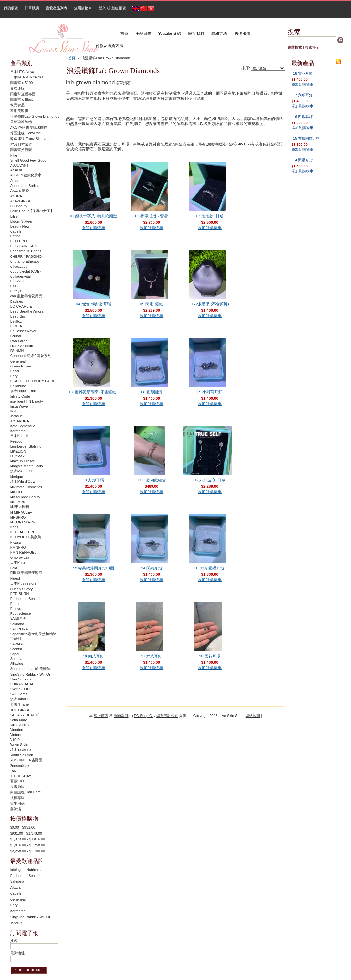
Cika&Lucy (19, 266)
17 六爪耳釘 (152, 656)
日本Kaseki (19, 436)
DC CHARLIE (21, 306)
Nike (14, 155)
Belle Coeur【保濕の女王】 (32, 211)
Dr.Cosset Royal (23, 331)
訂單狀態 (32, 8)
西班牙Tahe (20, 704)
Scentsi (16, 649)
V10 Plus (17, 740)
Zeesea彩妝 (20, 766)
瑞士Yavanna (21, 749)
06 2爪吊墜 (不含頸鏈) (210, 304)
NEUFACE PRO (23, 532)
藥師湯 (16, 809)
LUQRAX (18, 456)
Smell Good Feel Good (28, 160)
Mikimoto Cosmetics (26, 487)
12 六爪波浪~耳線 (210, 480)
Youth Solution (22, 755)
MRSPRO (18, 517)
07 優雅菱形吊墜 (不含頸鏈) (94, 392)
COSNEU (18, 281)
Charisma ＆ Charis (26, 251)
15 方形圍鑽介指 (210, 568)
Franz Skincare (22, 346)
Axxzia (15, 887)
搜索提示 (312, 47)
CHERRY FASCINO (26, 256)
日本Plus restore (23, 583)
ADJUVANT (20, 165)
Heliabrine (18, 386)
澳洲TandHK (20, 699)
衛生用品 (17, 803)
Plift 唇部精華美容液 (26, 573)
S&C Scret (19, 694)
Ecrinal (16, 336)
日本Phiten (19, 562)
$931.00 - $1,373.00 (26, 833)
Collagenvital (20, 276)
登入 (102, 8)
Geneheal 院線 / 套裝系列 (31, 356)
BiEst (14, 216)
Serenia (16, 659)
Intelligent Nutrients (25, 870)
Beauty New (20, 226)
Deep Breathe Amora (27, 311)
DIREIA (16, 326)
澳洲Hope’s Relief (24, 391)
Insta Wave (19, 406)
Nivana (16, 543)
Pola (14, 568)
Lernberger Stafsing (26, 446)
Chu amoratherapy (25, 261)
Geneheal (18, 361)
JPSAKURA (20, 421)
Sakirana (17, 624)
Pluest (15, 578)
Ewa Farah (19, 341)
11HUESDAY (21, 776)
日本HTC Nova (22, 72)
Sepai (15, 654)
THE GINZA (20, 710)
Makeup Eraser (22, 461)
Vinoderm (18, 730)
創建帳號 (119, 8)
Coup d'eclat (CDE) (25, 271)
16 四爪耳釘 (93, 656)
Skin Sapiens (21, 679)
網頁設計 (121, 716)
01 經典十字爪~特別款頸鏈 (94, 216)
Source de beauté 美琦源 (30, 669)
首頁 (72, 58)
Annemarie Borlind (25, 186)
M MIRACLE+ (21, 512)
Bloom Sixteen (22, 221)
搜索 (294, 32)
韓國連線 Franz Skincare (30, 139)
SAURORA (19, 629)
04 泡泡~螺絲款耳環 (94, 304)
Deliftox (16, 321)
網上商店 (101, 716)
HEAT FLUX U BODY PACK (32, 381)
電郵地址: (18, 953)
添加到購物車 (93, 228)
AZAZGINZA (20, 201)
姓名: (14, 941)
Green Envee (21, 366)
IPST (14, 411)
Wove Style (19, 745)
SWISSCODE (21, 689)
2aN (13, 771)
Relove (16, 609)
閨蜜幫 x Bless (22, 100)
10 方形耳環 (93, 480)
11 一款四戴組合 (152, 480)
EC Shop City (145, 716)
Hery (14, 376)
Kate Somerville (23, 426)
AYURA (16, 196)
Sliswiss (17, 664)
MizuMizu (18, 502)
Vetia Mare (19, 720)
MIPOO (16, 492)
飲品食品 (17, 105)
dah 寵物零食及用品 (26, 296)
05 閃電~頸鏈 (152, 304)
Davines (17, 301)
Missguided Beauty (25, 497)
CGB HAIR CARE (24, 246)
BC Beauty (19, 206)
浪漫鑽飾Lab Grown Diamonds (35, 116)
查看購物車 (83, 8)
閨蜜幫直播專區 (23, 94)
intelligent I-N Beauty (27, 401)
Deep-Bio (18, 316)
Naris (14, 527)
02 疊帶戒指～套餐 (152, 216)
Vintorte (16, 735)
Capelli (16, 231)
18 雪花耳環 (210, 656)
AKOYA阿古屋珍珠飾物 (29, 127)
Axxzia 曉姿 (20, 190)
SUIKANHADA (22, 684)
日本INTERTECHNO (27, 77)
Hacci (15, 371)
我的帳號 (11, 8)
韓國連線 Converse (26, 133)
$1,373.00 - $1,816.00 (28, 839)
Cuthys (16, 291)
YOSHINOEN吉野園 (26, 760)
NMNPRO (18, 547)
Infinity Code (20, 396)
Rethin (15, 604)
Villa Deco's (19, 725)
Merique (17, 477)
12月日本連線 (21, 144)
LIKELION (18, 451)
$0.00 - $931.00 (23, 827)
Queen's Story (22, 589)
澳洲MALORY (21, 471)
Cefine (15, 236)
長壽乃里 (17, 787)
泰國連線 (17, 88)
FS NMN (17, 351)
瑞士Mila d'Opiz (23, 481)
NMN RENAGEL (23, 552)
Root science (21, 613)
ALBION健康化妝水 (26, 175)
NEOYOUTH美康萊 (26, 537)
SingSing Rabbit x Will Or (30, 674)
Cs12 (14, 286)
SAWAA (16, 644)
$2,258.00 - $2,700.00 (28, 851)
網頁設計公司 (167, 716)
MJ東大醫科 (20, 507)
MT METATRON (23, 522)
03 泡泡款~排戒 (210, 216)
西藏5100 (18, 781)
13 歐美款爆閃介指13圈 (94, 568)
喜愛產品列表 (57, 8)
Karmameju (19, 431)
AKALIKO (18, 170)
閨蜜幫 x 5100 (22, 83)
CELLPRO (19, 241)
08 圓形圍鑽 (152, 392)
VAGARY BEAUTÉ (25, 715)
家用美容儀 (19, 111)
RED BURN (20, 594)
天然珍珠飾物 (21, 122)
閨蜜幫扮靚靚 (21, 150)
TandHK (17, 923)
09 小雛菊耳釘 (210, 392)
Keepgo (16, 441)
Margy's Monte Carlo (27, 466)
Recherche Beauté (25, 599)
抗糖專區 (17, 798)
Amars (15, 181)
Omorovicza (20, 557)
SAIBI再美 (18, 618)
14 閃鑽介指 (152, 568)
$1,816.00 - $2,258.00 (28, 845)
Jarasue (17, 416)
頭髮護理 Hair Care (26, 792)
